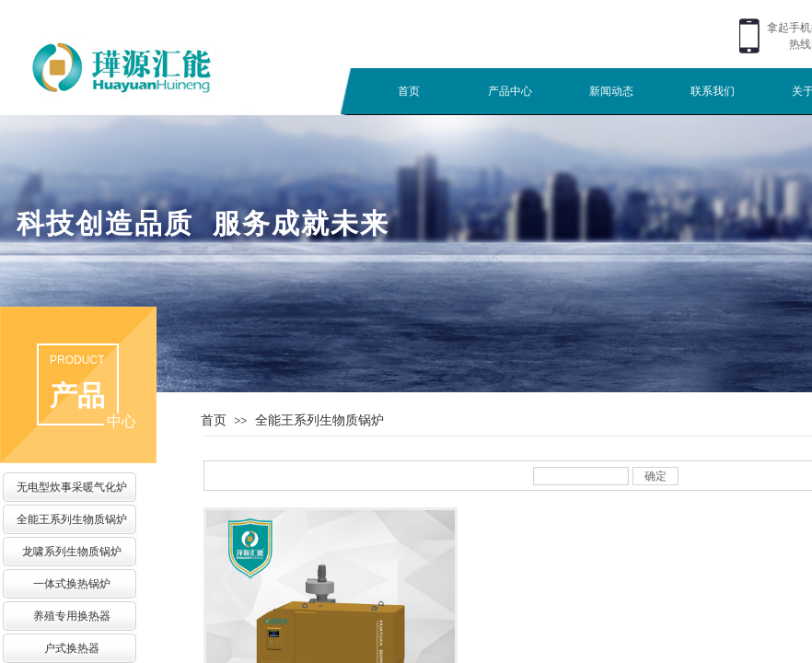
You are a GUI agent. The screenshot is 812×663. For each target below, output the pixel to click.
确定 (655, 476)
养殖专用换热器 (72, 616)
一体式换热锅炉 (72, 584)
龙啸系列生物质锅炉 (72, 552)
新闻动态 (611, 91)
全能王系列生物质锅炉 (319, 420)
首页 (409, 91)
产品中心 (510, 91)
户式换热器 (72, 648)
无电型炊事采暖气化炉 (72, 487)
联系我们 (713, 91)
